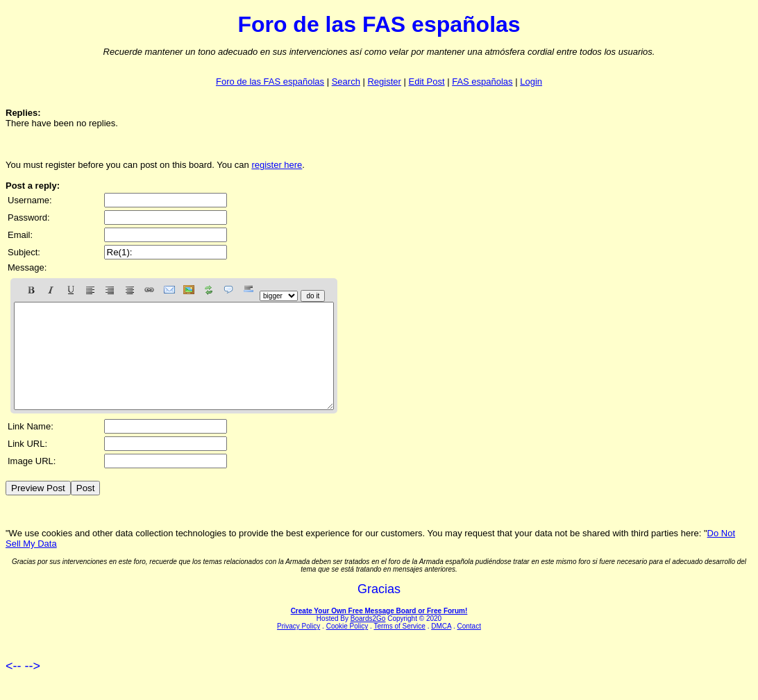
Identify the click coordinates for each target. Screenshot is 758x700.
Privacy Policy (298, 647)
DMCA (441, 647)
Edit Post (427, 82)
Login (531, 82)
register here (277, 165)
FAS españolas (482, 82)
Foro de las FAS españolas (270, 82)
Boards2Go (368, 639)
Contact (469, 647)
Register (384, 82)
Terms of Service (399, 647)
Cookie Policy (347, 647)
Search (346, 82)
